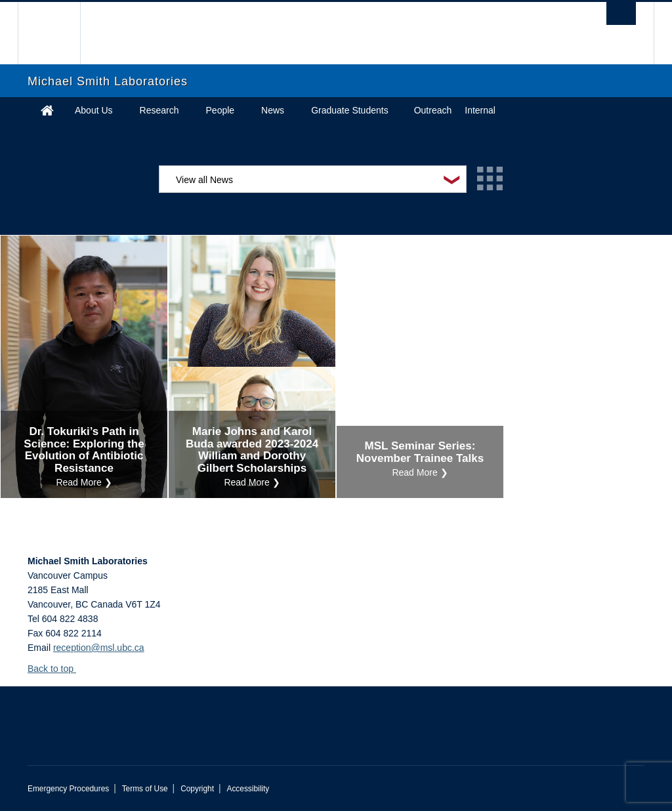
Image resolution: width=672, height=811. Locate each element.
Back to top (57, 669)
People (220, 110)
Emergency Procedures (68, 789)
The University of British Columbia (59, 33)
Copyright (197, 789)
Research (159, 110)
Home (47, 110)
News (273, 110)
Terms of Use (145, 789)
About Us (94, 110)
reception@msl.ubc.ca (99, 648)
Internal (480, 110)
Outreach (433, 110)
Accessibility (248, 789)
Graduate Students (350, 110)
